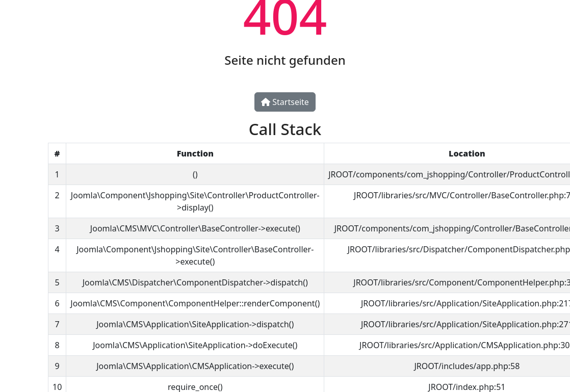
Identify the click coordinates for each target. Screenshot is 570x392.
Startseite (285, 102)
